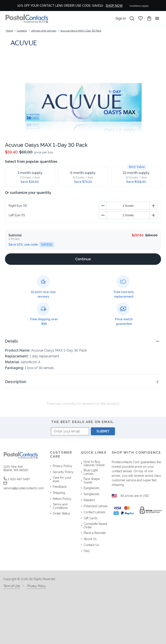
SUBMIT (103, 431)
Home (9, 31)
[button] (83, 341)
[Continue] (83, 259)
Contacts (22, 31)
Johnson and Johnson (44, 31)
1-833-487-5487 (17, 479)
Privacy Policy (37, 586)
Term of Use (12, 586)
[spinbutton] (128, 206)
